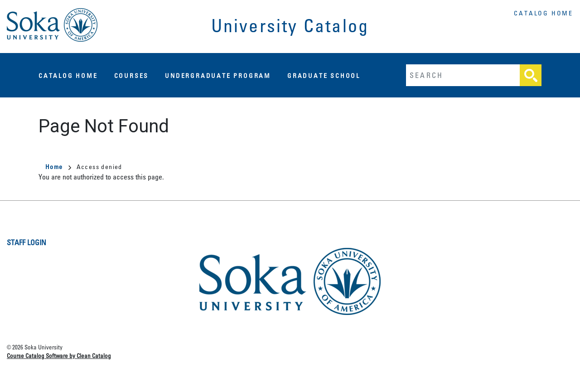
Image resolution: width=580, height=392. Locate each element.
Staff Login (27, 242)
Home (58, 167)
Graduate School (324, 75)
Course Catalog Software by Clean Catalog (59, 356)
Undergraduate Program (218, 75)
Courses (132, 75)
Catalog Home (544, 13)
